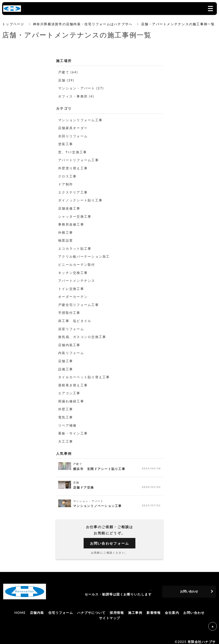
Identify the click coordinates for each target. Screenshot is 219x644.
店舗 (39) (67, 80)
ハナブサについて (91, 609)
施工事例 (135, 609)
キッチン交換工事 (74, 271)
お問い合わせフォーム (109, 540)
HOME (20, 609)
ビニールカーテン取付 (78, 262)
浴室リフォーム (72, 326)
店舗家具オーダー (74, 127)
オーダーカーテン (74, 294)
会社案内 (172, 609)
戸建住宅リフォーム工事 (80, 302)
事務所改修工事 (72, 223)
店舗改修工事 (70, 207)
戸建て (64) (69, 72)
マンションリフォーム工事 (82, 119)
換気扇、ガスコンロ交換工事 (84, 334)
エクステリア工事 (74, 191)
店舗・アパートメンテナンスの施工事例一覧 (179, 24)
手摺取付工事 (70, 310)
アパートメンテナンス (78, 278)
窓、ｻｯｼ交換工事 (73, 151)
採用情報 (117, 609)
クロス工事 (68, 175)
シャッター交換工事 (76, 215)
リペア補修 (68, 422)
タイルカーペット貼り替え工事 (86, 374)
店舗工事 (66, 358)
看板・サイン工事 (74, 429)
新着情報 (154, 609)
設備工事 (66, 366)
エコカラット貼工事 (76, 247)
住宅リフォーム (61, 609)
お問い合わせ (194, 609)
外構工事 (66, 231)
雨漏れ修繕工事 (72, 398)
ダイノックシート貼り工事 (82, 199)
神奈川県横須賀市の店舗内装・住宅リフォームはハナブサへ (83, 24)
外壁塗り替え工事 (74, 167)
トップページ (13, 24)
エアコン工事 (70, 390)
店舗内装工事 (70, 342)
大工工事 (66, 438)
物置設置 (66, 239)
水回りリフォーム (74, 135)
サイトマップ (110, 614)
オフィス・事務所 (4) (77, 96)
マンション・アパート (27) (82, 88)
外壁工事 (66, 406)
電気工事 (66, 414)
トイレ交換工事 (72, 286)
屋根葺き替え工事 (74, 382)
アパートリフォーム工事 (80, 159)
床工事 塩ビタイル (76, 318)
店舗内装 (37, 609)
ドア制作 (66, 183)
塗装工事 (66, 143)
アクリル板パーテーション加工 (86, 255)
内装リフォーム (72, 350)
